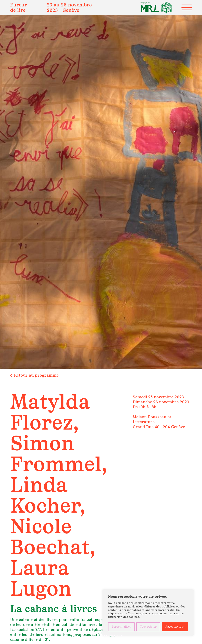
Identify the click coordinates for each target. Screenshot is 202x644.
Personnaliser (121, 627)
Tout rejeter (148, 627)
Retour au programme (36, 375)
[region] (148, 613)
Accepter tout (175, 627)
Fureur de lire (19, 7)
